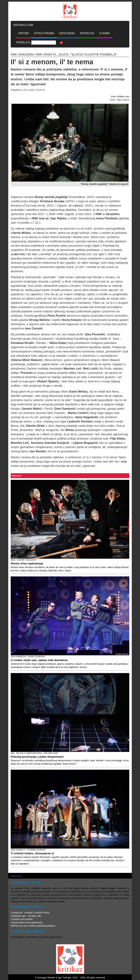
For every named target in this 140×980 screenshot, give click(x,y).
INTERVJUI (87, 33)
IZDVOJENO (67, 33)
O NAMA (105, 33)
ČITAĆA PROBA (44, 33)
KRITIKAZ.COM (23, 25)
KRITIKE (24, 33)
